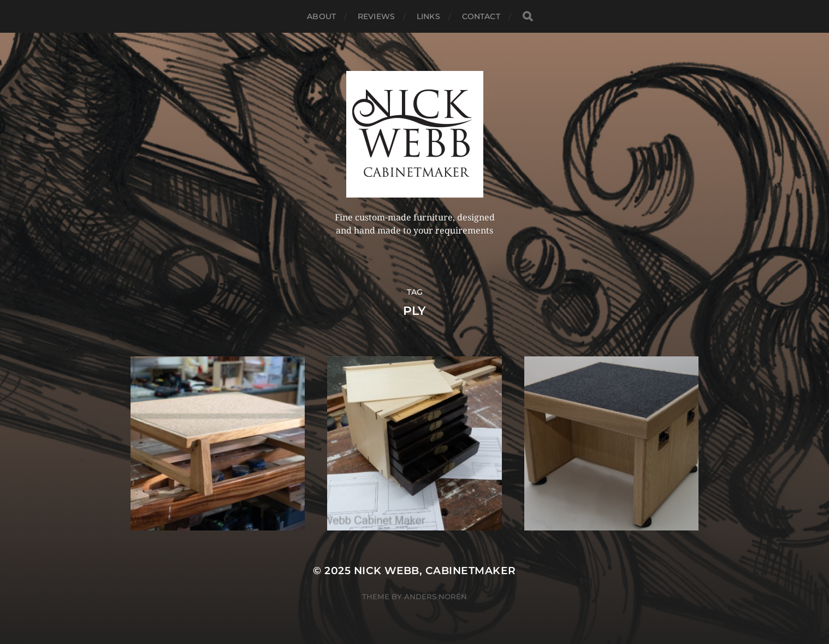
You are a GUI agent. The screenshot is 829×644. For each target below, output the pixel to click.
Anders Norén (436, 597)
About (321, 16)
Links (428, 16)
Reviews (376, 16)
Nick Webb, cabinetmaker (435, 571)
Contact (481, 16)
